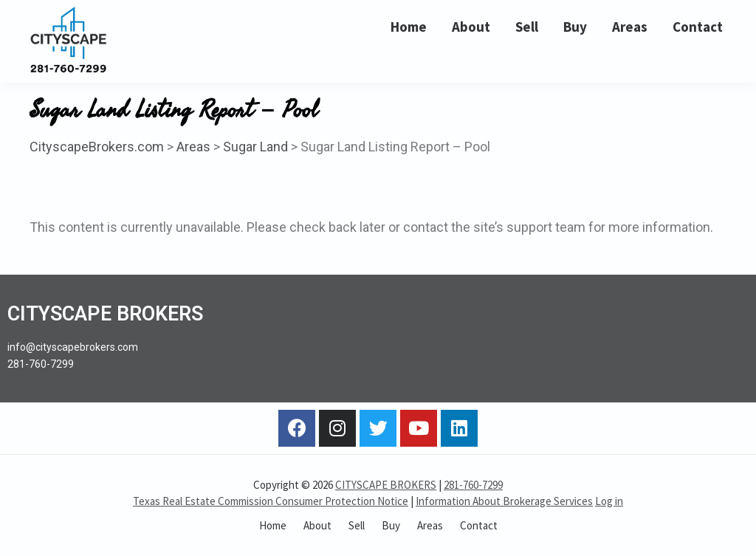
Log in (609, 501)
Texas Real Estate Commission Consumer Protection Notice (271, 501)
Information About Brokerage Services (504, 501)
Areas (193, 147)
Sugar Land (255, 147)
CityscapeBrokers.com (97, 147)
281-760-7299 (473, 485)
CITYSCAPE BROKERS (386, 485)
